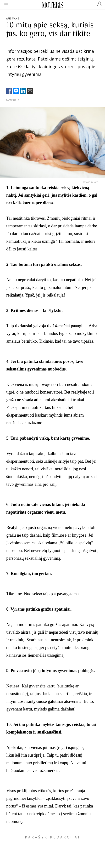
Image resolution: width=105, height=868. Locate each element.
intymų (14, 74)
